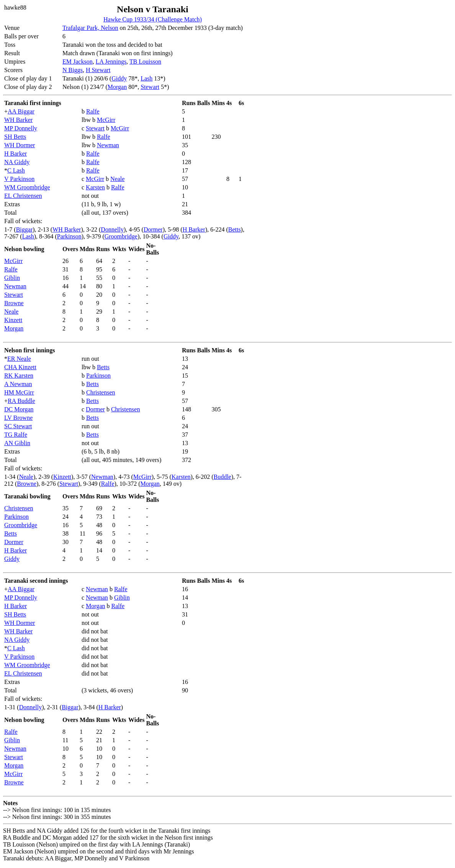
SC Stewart (18, 426)
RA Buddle (21, 401)
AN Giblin (17, 443)
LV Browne (18, 418)
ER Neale (19, 359)
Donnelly (112, 229)
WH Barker (18, 120)
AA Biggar (21, 111)
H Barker (16, 154)
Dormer (153, 229)
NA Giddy (17, 162)
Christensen (101, 392)
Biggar (25, 229)
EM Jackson (78, 62)
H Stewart (98, 70)
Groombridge (121, 236)
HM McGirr (19, 392)
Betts (235, 229)
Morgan (117, 87)
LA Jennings (111, 62)
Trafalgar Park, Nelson (90, 28)
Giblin (12, 278)
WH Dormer (20, 145)
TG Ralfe (16, 435)
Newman (108, 145)
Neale (117, 179)
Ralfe (93, 111)
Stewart (150, 87)
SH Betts (15, 137)
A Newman (18, 384)
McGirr (106, 120)
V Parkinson (19, 179)
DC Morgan (19, 409)
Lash (146, 78)
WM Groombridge (27, 187)
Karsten (95, 187)
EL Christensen (23, 196)
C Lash (16, 170)
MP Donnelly (21, 128)
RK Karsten (19, 376)
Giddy (119, 78)
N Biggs (73, 70)
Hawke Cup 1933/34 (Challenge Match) (153, 19)
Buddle (223, 477)
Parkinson (69, 236)
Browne (14, 303)
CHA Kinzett (20, 367)
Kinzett (13, 320)
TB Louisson (145, 62)
